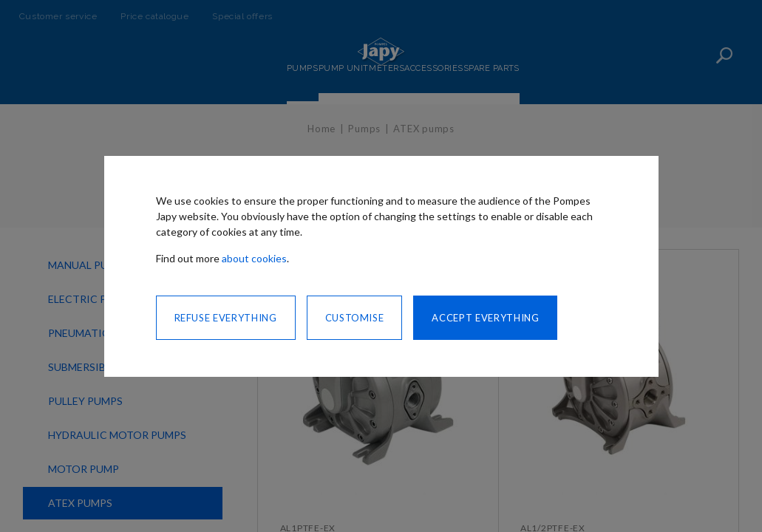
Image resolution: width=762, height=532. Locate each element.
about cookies (254, 258)
